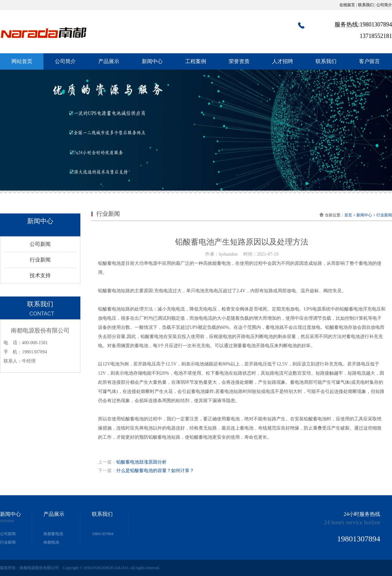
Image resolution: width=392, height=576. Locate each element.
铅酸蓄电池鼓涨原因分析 (141, 462)
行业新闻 (40, 260)
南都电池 (51, 542)
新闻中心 (152, 61)
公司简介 (384, 5)
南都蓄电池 (53, 534)
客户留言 (369, 61)
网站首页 (22, 61)
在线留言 (347, 5)
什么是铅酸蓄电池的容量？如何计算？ (155, 471)
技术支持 (40, 275)
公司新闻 (40, 244)
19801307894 (103, 534)
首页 (348, 215)
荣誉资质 (239, 61)
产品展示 (109, 61)
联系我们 (366, 5)
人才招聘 (283, 61)
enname (7, 521)
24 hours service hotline (352, 522)
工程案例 (196, 61)
